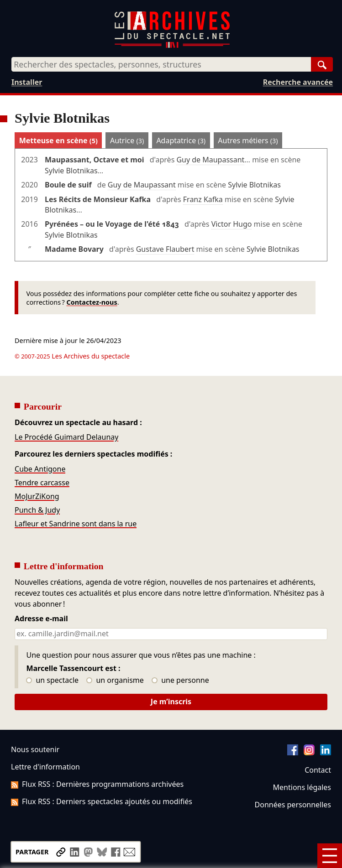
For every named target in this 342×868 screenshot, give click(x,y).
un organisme (115, 681)
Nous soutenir (35, 749)
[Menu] (330, 856)
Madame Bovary (74, 249)
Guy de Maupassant (210, 160)
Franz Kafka (203, 199)
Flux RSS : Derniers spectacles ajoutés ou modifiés (102, 801)
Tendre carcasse (42, 483)
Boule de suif (68, 185)
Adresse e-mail (41, 619)
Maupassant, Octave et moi (95, 160)
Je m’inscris (171, 702)
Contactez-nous (92, 302)
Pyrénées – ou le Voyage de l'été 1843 (112, 224)
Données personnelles (293, 805)
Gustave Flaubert (165, 249)
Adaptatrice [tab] (181, 140)
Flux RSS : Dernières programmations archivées (97, 784)
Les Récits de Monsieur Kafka (98, 199)
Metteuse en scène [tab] (58, 140)
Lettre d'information (45, 767)
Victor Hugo (232, 224)
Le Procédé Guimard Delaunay (66, 437)
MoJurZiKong (37, 496)
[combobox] (161, 64)
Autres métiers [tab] (248, 140)
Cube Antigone (40, 469)
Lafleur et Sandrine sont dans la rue (76, 524)
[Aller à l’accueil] (172, 46)
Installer (27, 82)
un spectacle (52, 681)
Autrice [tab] (127, 140)
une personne (180, 681)
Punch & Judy (37, 510)
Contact (318, 770)
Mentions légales (302, 787)
